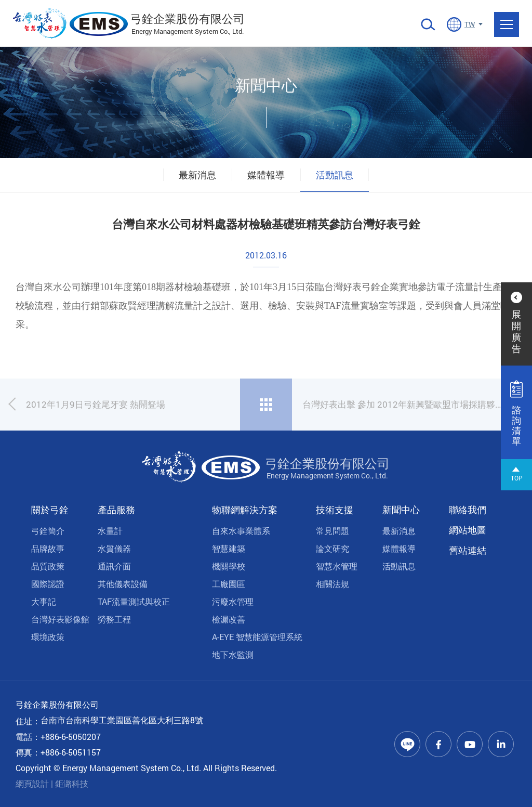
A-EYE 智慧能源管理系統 (257, 637)
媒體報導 (266, 175)
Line (407, 744)
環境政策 (48, 637)
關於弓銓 (50, 510)
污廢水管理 (233, 601)
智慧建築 (229, 548)
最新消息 (197, 175)
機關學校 (229, 566)
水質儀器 (114, 548)
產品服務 (116, 510)
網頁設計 (32, 783)
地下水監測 (233, 654)
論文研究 (332, 548)
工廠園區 (229, 584)
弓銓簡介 (48, 531)
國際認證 (48, 584)
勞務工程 (114, 619)
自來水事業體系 (241, 531)
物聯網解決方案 (245, 510)
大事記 (44, 601)
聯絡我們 (468, 510)
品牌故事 (48, 548)
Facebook (438, 744)
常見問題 (332, 531)
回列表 (266, 405)
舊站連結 (468, 550)
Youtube (470, 744)
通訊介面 (114, 566)
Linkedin (501, 744)
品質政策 (48, 566)
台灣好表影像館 (60, 619)
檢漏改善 (229, 619)
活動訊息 (335, 175)
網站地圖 (468, 530)
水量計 (110, 531)
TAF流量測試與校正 (134, 601)
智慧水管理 (337, 566)
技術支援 (335, 510)
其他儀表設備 (123, 584)
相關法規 (332, 584)
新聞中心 (401, 510)
